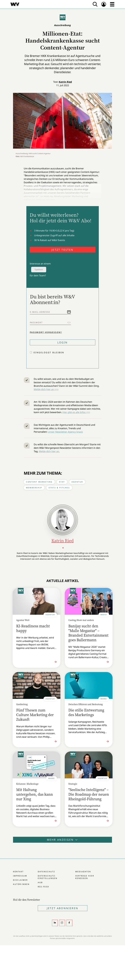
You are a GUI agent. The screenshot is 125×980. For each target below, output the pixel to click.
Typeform (39, 270)
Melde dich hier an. (49, 451)
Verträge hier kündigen (85, 877)
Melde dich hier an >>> (46, 389)
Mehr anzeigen (63, 840)
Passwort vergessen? (46, 332)
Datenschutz (46, 872)
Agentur (77, 482)
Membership (34, 488)
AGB (40, 882)
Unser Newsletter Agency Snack (65, 432)
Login (63, 342)
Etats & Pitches (59, 488)
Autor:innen (21, 884)
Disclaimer (20, 880)
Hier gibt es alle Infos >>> (76, 412)
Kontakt (18, 872)
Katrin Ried (65, 82)
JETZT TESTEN (62, 250)
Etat (62, 482)
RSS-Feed (43, 887)
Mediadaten (83, 872)
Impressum (20, 876)
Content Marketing (39, 482)
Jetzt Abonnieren (62, 908)
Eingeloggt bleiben (49, 352)
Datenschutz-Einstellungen (48, 877)
